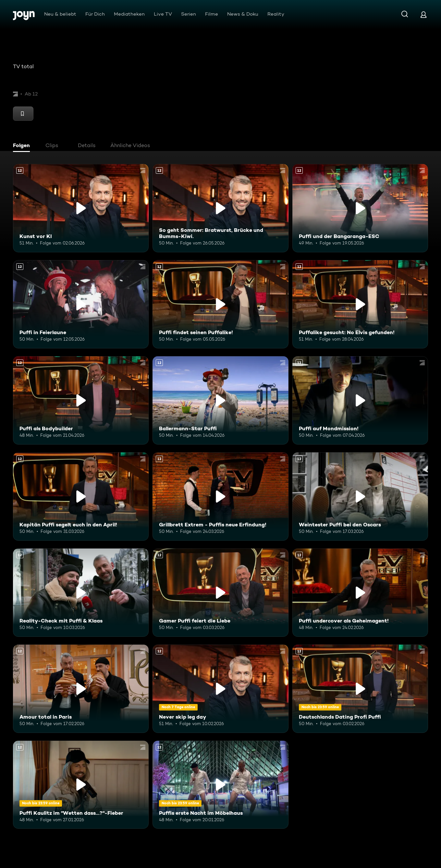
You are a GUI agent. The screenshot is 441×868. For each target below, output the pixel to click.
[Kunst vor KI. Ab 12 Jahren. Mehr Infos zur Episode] (81, 208)
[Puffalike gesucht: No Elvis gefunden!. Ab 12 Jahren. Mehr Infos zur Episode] (360, 304)
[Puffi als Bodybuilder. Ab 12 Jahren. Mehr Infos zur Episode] (81, 400)
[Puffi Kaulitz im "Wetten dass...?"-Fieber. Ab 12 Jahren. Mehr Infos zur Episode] (81, 785)
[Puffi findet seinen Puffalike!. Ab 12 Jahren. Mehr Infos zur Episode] (220, 304)
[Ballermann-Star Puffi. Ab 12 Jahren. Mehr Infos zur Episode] (220, 400)
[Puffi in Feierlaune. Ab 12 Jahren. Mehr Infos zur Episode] (81, 304)
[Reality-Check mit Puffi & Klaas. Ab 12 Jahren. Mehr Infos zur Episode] (81, 593)
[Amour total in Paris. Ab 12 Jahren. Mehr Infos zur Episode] (81, 689)
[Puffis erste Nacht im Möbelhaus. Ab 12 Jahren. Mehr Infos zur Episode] (220, 785)
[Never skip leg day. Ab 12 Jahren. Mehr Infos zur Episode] (220, 689)
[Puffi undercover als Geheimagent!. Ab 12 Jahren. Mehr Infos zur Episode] (360, 593)
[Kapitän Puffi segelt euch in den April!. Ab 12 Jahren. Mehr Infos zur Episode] (81, 497)
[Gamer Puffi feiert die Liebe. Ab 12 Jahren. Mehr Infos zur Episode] (220, 593)
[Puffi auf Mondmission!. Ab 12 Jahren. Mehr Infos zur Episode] (360, 400)
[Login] (423, 14)
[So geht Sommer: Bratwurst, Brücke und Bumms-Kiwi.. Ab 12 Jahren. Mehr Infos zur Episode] (220, 208)
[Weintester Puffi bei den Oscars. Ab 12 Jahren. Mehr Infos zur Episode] (360, 497)
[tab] (23, 146)
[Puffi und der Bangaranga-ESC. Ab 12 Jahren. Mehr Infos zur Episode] (360, 208)
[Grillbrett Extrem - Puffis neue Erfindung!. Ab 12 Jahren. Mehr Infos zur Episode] (220, 497)
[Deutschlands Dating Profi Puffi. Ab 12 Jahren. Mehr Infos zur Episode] (360, 689)
